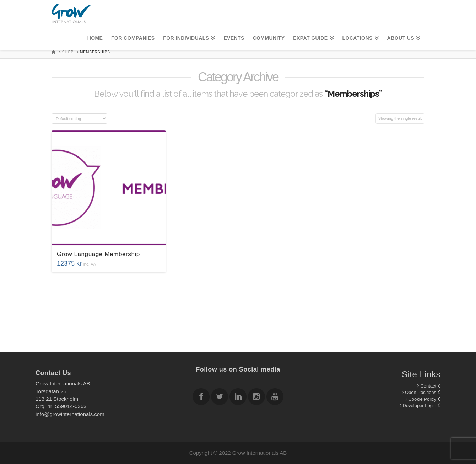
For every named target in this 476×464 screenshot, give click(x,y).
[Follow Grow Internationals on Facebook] (201, 398)
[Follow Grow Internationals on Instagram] (256, 398)
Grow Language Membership (98, 254)
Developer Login (420, 406)
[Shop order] (79, 119)
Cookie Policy (422, 399)
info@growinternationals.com (70, 414)
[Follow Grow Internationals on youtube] (275, 398)
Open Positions (421, 392)
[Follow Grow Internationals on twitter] (220, 398)
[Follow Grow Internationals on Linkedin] (238, 398)
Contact (428, 386)
